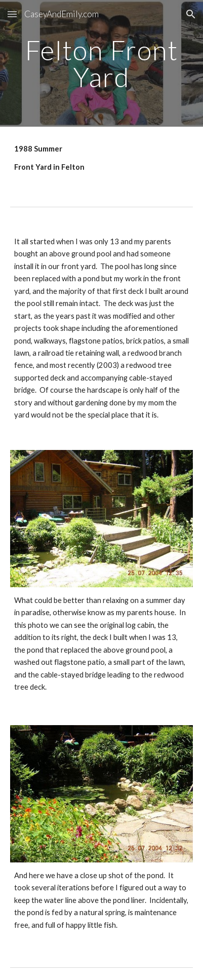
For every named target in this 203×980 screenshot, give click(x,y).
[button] (12, 14)
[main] (102, 64)
